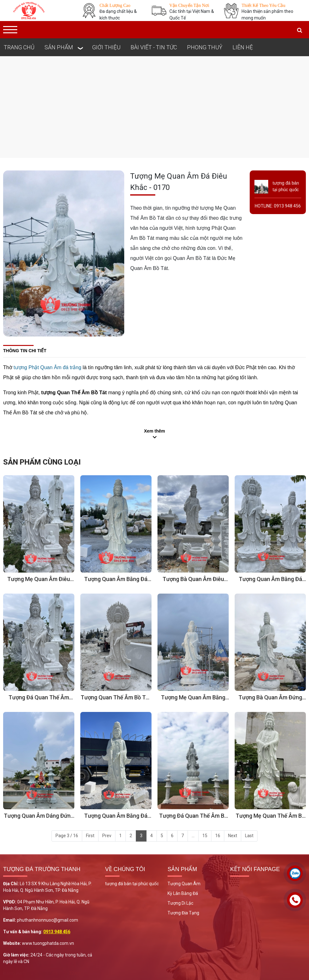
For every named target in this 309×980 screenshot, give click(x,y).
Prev (107, 836)
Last (249, 836)
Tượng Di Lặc (180, 903)
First (90, 836)
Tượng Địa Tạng (183, 913)
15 (205, 836)
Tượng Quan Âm (184, 884)
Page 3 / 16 (67, 836)
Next (233, 836)
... (193, 836)
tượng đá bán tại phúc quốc (132, 884)
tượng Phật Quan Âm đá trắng (47, 367)
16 (218, 836)
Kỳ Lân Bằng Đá (183, 893)
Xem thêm (154, 431)
